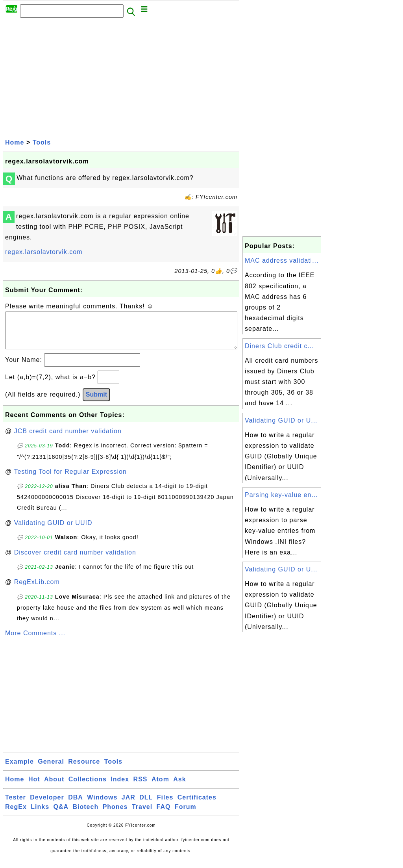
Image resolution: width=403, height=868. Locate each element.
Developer (47, 805)
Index (120, 787)
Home (15, 142)
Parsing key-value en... (281, 495)
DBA (76, 805)
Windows (102, 805)
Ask (179, 787)
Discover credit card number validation (75, 560)
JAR (128, 805)
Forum (186, 815)
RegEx (16, 815)
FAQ (164, 815)
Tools (42, 142)
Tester (16, 805)
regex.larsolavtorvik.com (44, 252)
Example (19, 769)
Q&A (61, 815)
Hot (34, 787)
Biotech (86, 815)
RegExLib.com (37, 590)
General (51, 769)
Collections (88, 787)
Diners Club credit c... (279, 346)
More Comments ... (35, 641)
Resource (84, 769)
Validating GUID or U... (281, 420)
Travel (142, 815)
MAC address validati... (282, 261)
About (54, 787)
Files (165, 805)
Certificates (197, 805)
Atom (160, 787)
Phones (115, 815)
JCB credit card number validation (68, 439)
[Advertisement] (121, 78)
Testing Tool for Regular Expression (70, 479)
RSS (140, 787)
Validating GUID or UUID (53, 531)
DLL (146, 805)
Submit (96, 402)
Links (40, 815)
